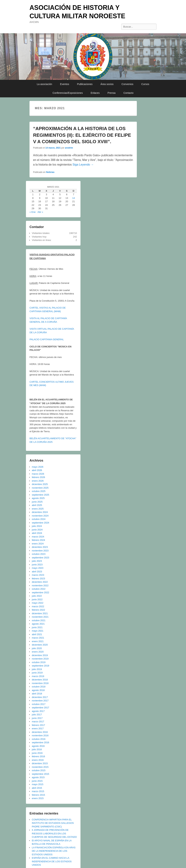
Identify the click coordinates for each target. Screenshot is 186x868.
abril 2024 (37, 533)
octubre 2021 (39, 620)
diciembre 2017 (40, 697)
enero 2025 (38, 509)
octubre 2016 (39, 739)
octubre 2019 (39, 662)
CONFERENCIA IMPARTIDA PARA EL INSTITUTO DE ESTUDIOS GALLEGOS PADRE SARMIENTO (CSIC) (53, 823)
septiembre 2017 (41, 708)
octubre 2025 (39, 491)
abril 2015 (37, 788)
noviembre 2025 (40, 488)
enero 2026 (38, 481)
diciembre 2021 (40, 613)
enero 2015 (38, 798)
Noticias (50, 172)
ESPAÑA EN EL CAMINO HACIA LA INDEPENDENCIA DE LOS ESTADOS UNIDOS (52, 861)
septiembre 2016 (41, 742)
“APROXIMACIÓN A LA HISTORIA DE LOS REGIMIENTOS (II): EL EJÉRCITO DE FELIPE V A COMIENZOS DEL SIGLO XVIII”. (82, 135)
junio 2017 (37, 718)
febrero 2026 (38, 477)
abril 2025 (37, 505)
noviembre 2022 (40, 585)
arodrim (69, 148)
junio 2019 (37, 673)
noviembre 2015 (40, 767)
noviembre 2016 (40, 735)
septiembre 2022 (41, 592)
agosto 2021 (38, 624)
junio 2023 (37, 565)
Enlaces (95, 93)
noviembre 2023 (40, 551)
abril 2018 (37, 694)
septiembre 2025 (41, 495)
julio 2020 (37, 648)
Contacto (128, 93)
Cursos (145, 84)
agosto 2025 (38, 498)
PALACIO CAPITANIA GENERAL (47, 339)
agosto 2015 (38, 777)
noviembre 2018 (40, 683)
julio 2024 (37, 526)
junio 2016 (37, 753)
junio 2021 (37, 627)
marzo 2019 (38, 676)
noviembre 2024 (40, 516)
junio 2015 (37, 781)
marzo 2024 (38, 537)
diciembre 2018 (40, 680)
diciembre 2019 (40, 655)
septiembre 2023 (41, 558)
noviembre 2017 (40, 701)
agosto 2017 (38, 711)
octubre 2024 (39, 519)
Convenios (127, 84)
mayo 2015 (38, 784)
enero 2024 (38, 544)
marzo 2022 (38, 606)
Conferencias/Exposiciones (68, 93)
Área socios (107, 84)
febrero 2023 (38, 579)
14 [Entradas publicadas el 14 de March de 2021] (74, 198)
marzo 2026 (38, 474)
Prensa (111, 93)
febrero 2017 (38, 725)
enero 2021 (38, 641)
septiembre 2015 (41, 774)
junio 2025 (37, 502)
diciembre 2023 (40, 547)
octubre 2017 (39, 704)
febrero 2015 (38, 795)
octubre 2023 (39, 554)
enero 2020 (38, 652)
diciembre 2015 (40, 763)
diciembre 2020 (40, 645)
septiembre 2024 (41, 523)
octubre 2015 (39, 770)
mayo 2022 (38, 603)
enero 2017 (38, 728)
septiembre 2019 (41, 666)
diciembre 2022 (40, 582)
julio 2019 (37, 669)
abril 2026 (37, 470)
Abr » (40, 212)
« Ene (33, 212)
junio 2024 (37, 530)
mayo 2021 (38, 631)
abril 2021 (37, 634)
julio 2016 (37, 749)
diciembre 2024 (40, 512)
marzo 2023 (38, 575)
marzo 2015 (38, 791)
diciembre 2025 (40, 484)
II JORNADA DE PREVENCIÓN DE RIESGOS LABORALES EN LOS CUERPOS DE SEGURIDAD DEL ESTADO (54, 833)
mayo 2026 (38, 467)
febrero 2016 (38, 756)
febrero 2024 (38, 540)
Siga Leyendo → (83, 165)
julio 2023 (37, 561)
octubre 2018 (39, 687)
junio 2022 (37, 599)
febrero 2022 (38, 610)
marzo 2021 (38, 638)
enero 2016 (38, 760)
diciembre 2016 (40, 732)
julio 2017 (37, 715)
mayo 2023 (38, 568)
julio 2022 (37, 596)
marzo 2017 (38, 722)
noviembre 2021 (40, 617)
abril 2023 (37, 572)
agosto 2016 (38, 746)
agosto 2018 (38, 690)
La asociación (45, 84)
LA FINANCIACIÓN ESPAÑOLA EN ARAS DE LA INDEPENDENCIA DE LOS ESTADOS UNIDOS (54, 851)
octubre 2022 (39, 589)
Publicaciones (85, 84)
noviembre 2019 (40, 659)
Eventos (65, 84)
